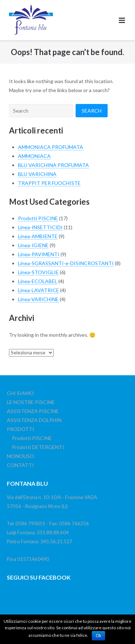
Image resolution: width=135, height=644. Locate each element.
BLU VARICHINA (37, 174)
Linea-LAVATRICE (39, 290)
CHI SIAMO (20, 393)
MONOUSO (21, 456)
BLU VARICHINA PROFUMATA (53, 165)
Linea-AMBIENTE (38, 236)
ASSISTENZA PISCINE (33, 411)
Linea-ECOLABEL (38, 281)
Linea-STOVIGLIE (38, 272)
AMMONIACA (34, 156)
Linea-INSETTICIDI (40, 227)
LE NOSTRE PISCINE (31, 402)
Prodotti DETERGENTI (38, 447)
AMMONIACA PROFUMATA (51, 147)
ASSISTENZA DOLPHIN (34, 420)
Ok (98, 636)
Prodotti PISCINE (38, 218)
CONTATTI (20, 465)
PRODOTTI (21, 429)
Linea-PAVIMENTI (39, 254)
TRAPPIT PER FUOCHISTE (49, 183)
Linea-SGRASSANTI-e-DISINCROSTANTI (66, 263)
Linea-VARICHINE (38, 299)
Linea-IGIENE (33, 245)
